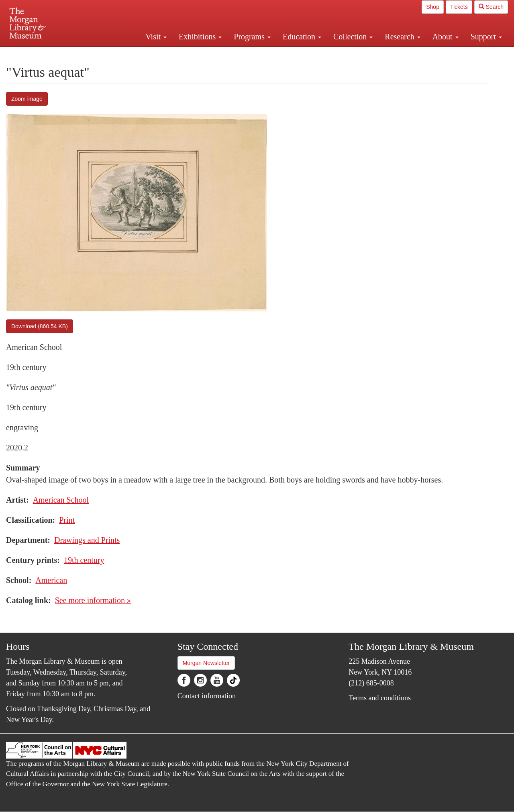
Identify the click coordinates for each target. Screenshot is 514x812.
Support (486, 37)
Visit (156, 37)
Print (67, 520)
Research (402, 37)
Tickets (459, 7)
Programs (252, 37)
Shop (433, 7)
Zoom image (27, 99)
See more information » (93, 600)
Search (491, 7)
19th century (84, 560)
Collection (353, 37)
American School (61, 500)
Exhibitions (200, 37)
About (446, 37)
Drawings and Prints (87, 540)
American (51, 580)
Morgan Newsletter (206, 663)
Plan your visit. (161, 54)
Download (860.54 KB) (40, 326)
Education (302, 37)
